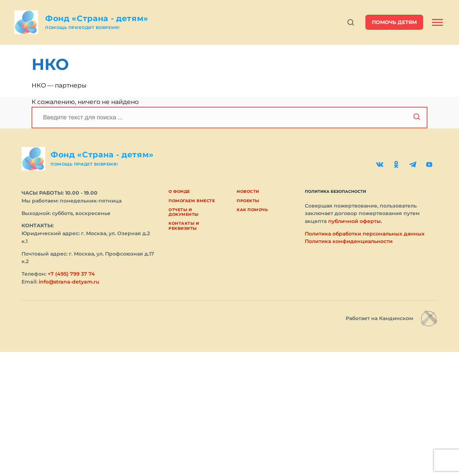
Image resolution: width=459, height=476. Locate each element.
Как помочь (252, 210)
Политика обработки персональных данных (365, 234)
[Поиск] (229, 118)
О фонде (179, 191)
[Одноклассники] (396, 165)
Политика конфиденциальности (349, 241)
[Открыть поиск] (351, 22)
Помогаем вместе (192, 201)
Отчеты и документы (184, 212)
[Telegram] (413, 165)
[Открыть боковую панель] (437, 22)
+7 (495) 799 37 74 (71, 274)
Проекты (248, 201)
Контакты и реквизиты (184, 226)
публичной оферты (354, 221)
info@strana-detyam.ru (69, 282)
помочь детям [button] (394, 22)
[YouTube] (429, 165)
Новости (248, 191)
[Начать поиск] (417, 118)
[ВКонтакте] (380, 165)
